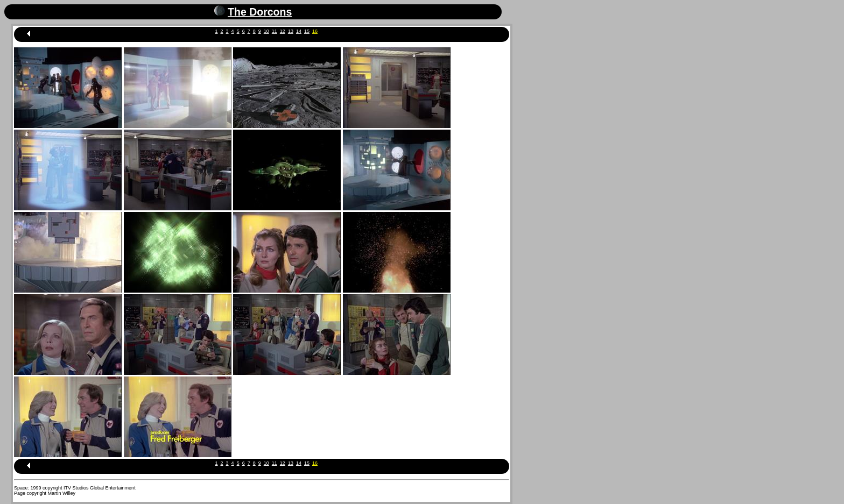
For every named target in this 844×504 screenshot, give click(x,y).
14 (299, 31)
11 (275, 31)
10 (266, 31)
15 (307, 31)
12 (283, 31)
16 (315, 31)
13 (291, 31)
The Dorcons (260, 12)
